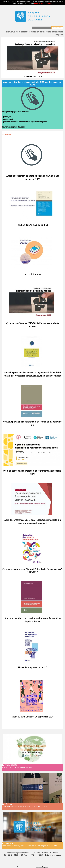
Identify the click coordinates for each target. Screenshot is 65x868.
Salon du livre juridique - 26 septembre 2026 (33, 717)
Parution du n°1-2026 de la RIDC (33, 225)
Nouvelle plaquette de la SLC (32, 667)
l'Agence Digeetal (42, 867)
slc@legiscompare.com (53, 855)
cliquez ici (21, 127)
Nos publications (32, 274)
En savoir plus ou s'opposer (43, 4)
